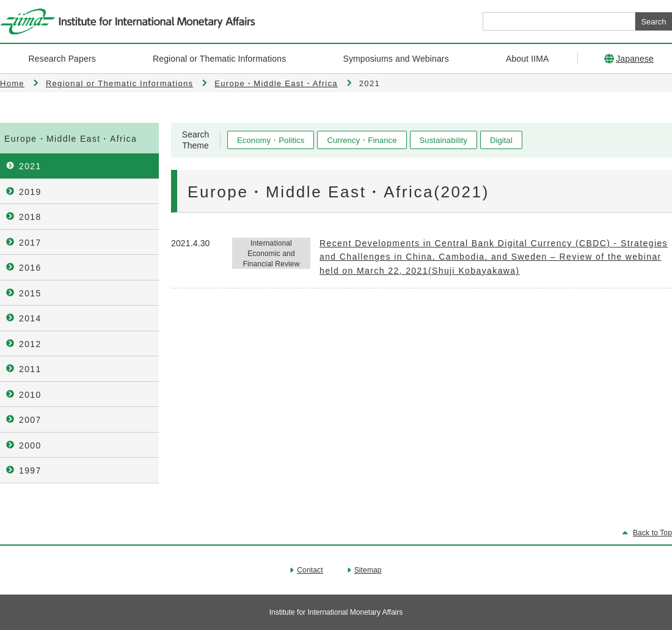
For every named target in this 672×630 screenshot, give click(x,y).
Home (12, 83)
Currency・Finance (362, 140)
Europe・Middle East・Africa (276, 83)
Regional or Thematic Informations (119, 83)
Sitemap (368, 570)
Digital (501, 140)
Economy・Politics (271, 140)
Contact (310, 570)
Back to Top (652, 533)
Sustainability (444, 140)
